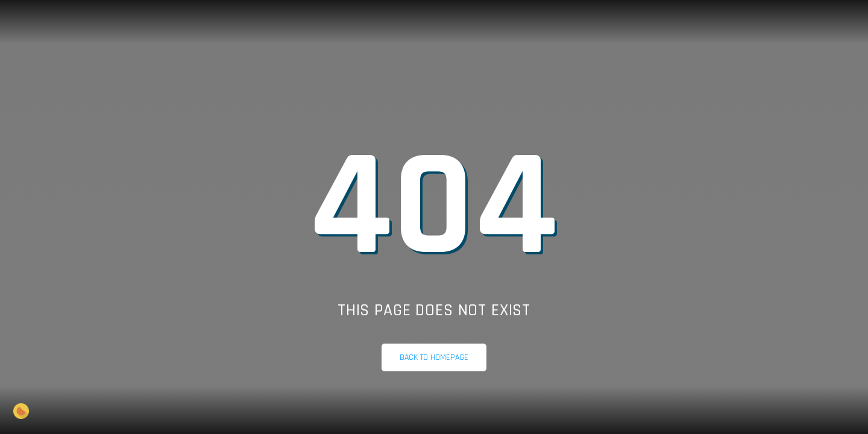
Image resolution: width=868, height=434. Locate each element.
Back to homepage (434, 357)
